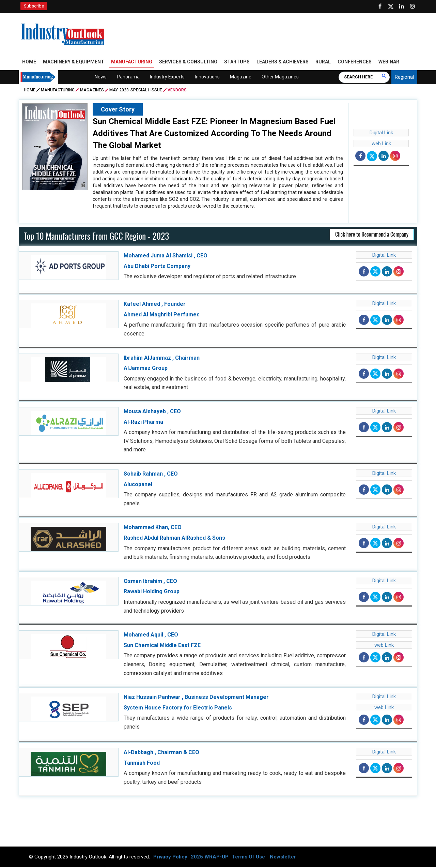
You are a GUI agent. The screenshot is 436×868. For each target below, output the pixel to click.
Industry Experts (167, 78)
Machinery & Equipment (74, 63)
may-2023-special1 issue (136, 91)
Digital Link (381, 134)
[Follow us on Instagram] (412, 6)
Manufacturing (132, 63)
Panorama (128, 78)
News (101, 78)
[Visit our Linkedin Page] (402, 6)
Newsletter (283, 858)
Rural (323, 63)
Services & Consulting (188, 63)
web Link (381, 145)
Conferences (355, 63)
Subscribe (34, 6)
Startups (237, 63)
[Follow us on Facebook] (380, 6)
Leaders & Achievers (283, 63)
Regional (404, 78)
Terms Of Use (248, 858)
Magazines (92, 91)
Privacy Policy (170, 858)
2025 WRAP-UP (210, 858)
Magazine (241, 78)
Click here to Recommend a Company (372, 236)
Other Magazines (280, 78)
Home (29, 63)
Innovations (207, 78)
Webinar (389, 63)
